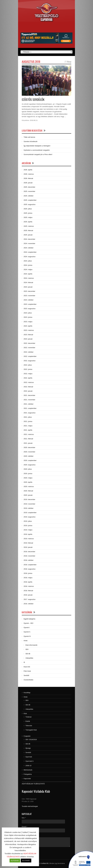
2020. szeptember (30, 460)
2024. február (28, 282)
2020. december (29, 447)
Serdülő (26, 675)
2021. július (28, 417)
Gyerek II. (27, 632)
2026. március (29, 174)
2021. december (29, 395)
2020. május (28, 478)
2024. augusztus (29, 257)
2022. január (28, 391)
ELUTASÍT (26, 861)
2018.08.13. (34, 120)
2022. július (28, 365)
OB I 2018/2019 (31, 740)
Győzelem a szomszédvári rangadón (37, 150)
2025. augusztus (29, 204)
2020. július (28, 469)
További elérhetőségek (30, 806)
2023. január (28, 339)
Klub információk (31, 645)
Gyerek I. (27, 628)
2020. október (29, 456)
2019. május (28, 530)
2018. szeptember (30, 565)
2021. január (28, 443)
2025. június (28, 213)
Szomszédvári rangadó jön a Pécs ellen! (38, 154)
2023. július (28, 313)
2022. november (29, 348)
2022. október (29, 352)
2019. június (28, 526)
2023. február (28, 335)
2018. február (28, 591)
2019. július (28, 521)
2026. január (28, 183)
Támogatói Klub (31, 730)
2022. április (28, 378)
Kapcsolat (27, 779)
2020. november (29, 452)
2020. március (29, 486)
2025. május (28, 217)
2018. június (28, 573)
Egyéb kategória (29, 619)
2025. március (29, 226)
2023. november (29, 296)
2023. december (29, 291)
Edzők (28, 721)
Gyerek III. (27, 636)
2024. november (29, 243)
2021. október (29, 404)
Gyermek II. (30, 761)
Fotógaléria (28, 774)
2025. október (29, 196)
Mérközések (28, 770)
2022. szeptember (30, 356)
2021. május (28, 426)
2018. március (29, 586)
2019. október (29, 508)
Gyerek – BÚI (28, 623)
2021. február (28, 439)
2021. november (29, 400)
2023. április (28, 326)
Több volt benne (29, 137)
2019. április (28, 534)
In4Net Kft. (45, 863)
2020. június (28, 474)
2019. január (28, 547)
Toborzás (29, 726)
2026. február (28, 178)
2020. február (28, 491)
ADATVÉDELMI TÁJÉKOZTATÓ (33, 784)
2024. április (28, 274)
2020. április (28, 482)
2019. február (28, 543)
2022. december (29, 343)
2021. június (28, 421)
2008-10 (28, 766)
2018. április (28, 582)
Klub (25, 713)
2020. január (28, 495)
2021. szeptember (30, 408)
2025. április (28, 222)
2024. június (28, 265)
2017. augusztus (29, 599)
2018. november (29, 556)
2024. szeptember (30, 252)
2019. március (29, 539)
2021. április (28, 430)
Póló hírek (27, 671)
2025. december (29, 187)
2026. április (28, 170)
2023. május (28, 322)
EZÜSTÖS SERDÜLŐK (33, 99)
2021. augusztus (29, 413)
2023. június (28, 317)
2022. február (28, 387)
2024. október (29, 248)
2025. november (29, 191)
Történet (28, 717)
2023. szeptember (30, 304)
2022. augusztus (29, 361)
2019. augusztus (29, 517)
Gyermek (29, 757)
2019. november (29, 504)
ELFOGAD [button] (15, 861)
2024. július (28, 261)
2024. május (28, 270)
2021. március (29, 434)
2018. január (28, 595)
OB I (27, 649)
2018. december (29, 552)
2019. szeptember (30, 513)
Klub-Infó (27, 667)
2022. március (29, 382)
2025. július (28, 209)
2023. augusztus (29, 309)
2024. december (29, 239)
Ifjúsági (28, 748)
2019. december (29, 499)
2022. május (28, 374)
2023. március (29, 330)
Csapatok (27, 736)
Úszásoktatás (28, 680)
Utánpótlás (29, 658)
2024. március (29, 278)
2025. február (28, 230)
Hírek (26, 641)
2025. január (28, 235)
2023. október (29, 300)
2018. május (28, 578)
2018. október (29, 560)
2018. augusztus (29, 569)
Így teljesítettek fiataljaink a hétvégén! (37, 146)
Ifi (24, 662)
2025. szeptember (30, 200)
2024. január (28, 287)
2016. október (29, 604)
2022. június (28, 369)
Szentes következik (30, 141)
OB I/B (28, 654)
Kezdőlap (27, 693)
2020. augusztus (29, 465)
